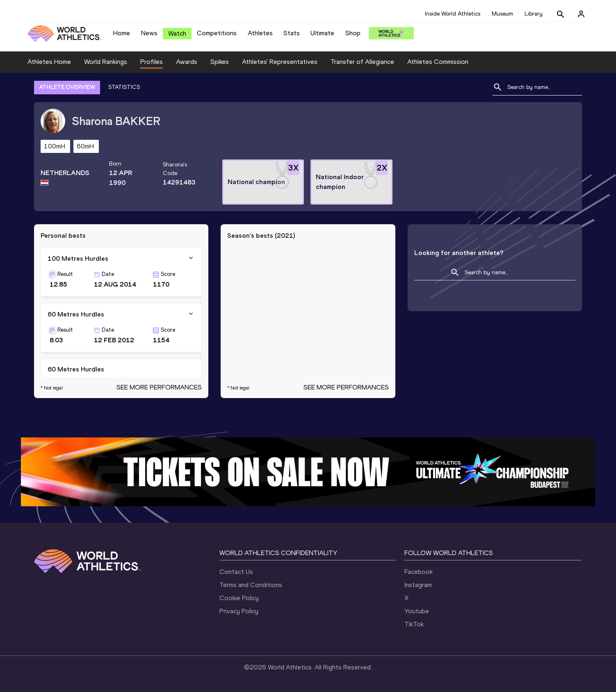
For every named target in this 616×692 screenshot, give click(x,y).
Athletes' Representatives (280, 62)
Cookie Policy (239, 598)
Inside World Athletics (453, 14)
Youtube (417, 611)
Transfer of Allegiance (362, 62)
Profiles (152, 62)
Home (122, 33)
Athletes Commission (438, 62)
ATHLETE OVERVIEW (67, 87)
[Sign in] (581, 14)
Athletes (260, 33)
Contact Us (236, 572)
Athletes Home (49, 62)
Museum (502, 14)
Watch (177, 33)
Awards (187, 62)
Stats (292, 33)
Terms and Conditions (251, 585)
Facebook (419, 572)
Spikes (220, 62)
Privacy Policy (239, 611)
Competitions (217, 33)
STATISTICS (124, 87)
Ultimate (322, 33)
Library (534, 14)
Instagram (418, 585)
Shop (353, 33)
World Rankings (106, 62)
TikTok (414, 624)
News (149, 33)
